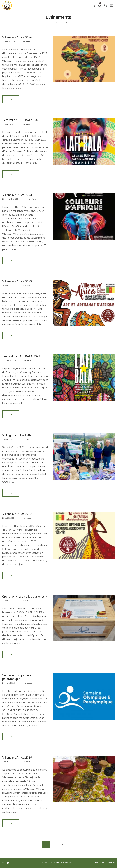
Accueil (52, 23)
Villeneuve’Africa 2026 (17, 37)
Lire (11, 99)
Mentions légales (108, 862)
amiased (23, 41)
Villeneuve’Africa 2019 (17, 758)
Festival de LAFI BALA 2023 (21, 356)
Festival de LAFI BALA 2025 (21, 120)
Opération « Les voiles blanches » (25, 597)
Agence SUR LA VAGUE (65, 862)
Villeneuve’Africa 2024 (17, 195)
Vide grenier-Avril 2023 (18, 435)
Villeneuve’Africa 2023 (17, 281)
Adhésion (96, 862)
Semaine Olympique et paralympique (17, 677)
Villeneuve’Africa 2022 (17, 514)
